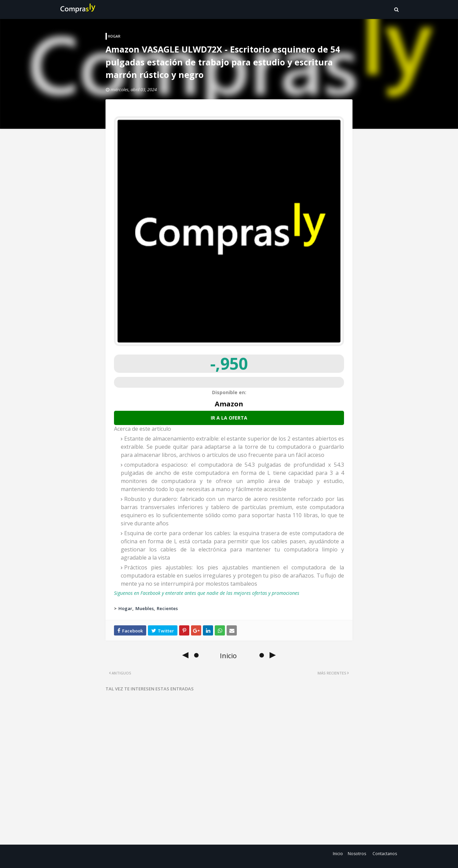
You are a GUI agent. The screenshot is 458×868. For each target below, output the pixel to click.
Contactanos (385, 854)
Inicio (338, 854)
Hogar (125, 608)
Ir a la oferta (229, 418)
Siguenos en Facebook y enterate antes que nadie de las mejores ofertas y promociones (207, 593)
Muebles (145, 608)
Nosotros (357, 854)
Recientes (167, 608)
